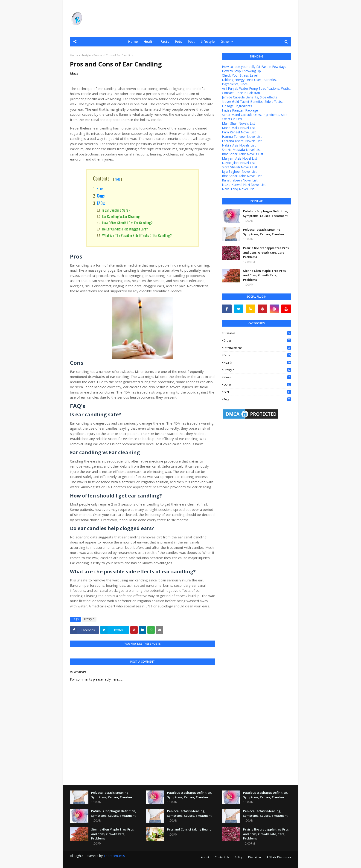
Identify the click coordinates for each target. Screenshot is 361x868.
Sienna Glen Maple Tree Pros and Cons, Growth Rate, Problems (264, 275)
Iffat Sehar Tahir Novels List (243, 154)
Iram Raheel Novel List (239, 132)
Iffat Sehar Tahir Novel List (242, 176)
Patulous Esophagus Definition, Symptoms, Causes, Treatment (266, 213)
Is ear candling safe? (116, 210)
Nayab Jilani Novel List (239, 163)
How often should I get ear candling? (127, 223)
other (257, 385)
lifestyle (86, 55)
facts (257, 355)
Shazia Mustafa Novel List (241, 150)
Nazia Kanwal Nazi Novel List (244, 185)
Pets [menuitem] (178, 42)
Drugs (257, 341)
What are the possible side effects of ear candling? (137, 235)
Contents (108, 178)
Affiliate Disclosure (279, 857)
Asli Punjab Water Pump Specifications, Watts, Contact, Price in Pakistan (256, 91)
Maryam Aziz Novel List (240, 158)
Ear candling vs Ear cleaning (121, 216)
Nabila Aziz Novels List (239, 145)
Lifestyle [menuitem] (208, 42)
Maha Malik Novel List (239, 128)
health (257, 363)
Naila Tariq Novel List (238, 189)
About (205, 857)
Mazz (74, 73)
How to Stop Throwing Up (241, 71)
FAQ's (101, 203)
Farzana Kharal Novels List (242, 141)
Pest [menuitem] (191, 42)
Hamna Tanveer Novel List (242, 137)
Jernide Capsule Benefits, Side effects (250, 97)
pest (257, 392)
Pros (100, 188)
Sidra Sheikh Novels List (240, 167)
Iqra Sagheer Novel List (239, 171)
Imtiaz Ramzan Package (240, 110)
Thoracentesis (114, 856)
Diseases (257, 333)
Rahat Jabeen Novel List (240, 180)
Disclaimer (255, 857)
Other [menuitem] (225, 42)
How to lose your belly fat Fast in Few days (254, 67)
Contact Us (222, 857)
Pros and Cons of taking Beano (189, 829)
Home (74, 55)
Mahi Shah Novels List (239, 123)
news (257, 377)
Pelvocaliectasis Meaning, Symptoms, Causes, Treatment (265, 232)
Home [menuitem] (133, 42)
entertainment (257, 348)
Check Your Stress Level (240, 75)
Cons (101, 196)
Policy (239, 857)
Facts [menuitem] (165, 42)
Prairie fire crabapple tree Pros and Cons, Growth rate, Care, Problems (266, 252)
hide (118, 179)
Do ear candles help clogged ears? (125, 229)
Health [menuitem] (149, 42)
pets (257, 399)
